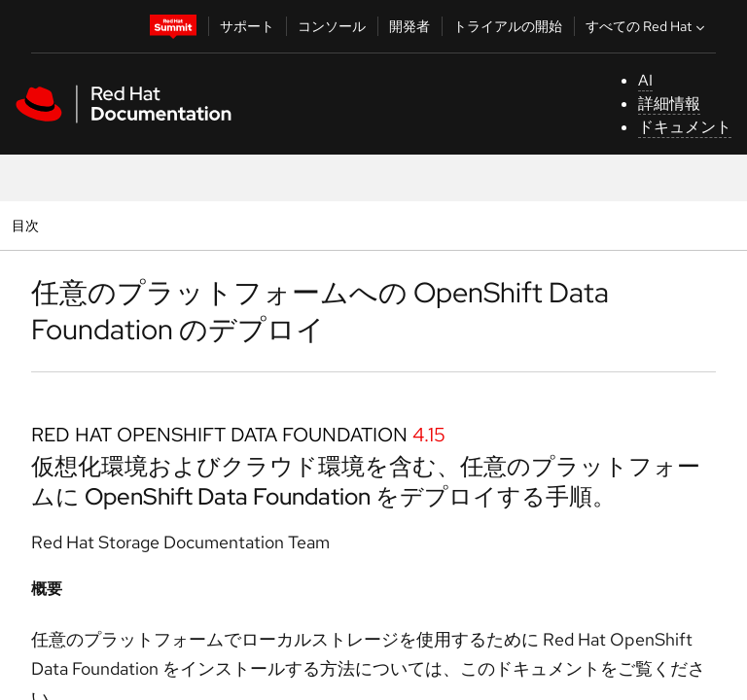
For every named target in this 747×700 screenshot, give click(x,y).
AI (645, 80)
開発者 (409, 26)
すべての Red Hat (647, 26)
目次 (28, 225)
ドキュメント (685, 127)
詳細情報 (669, 104)
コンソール (332, 26)
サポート (247, 26)
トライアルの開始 (508, 26)
